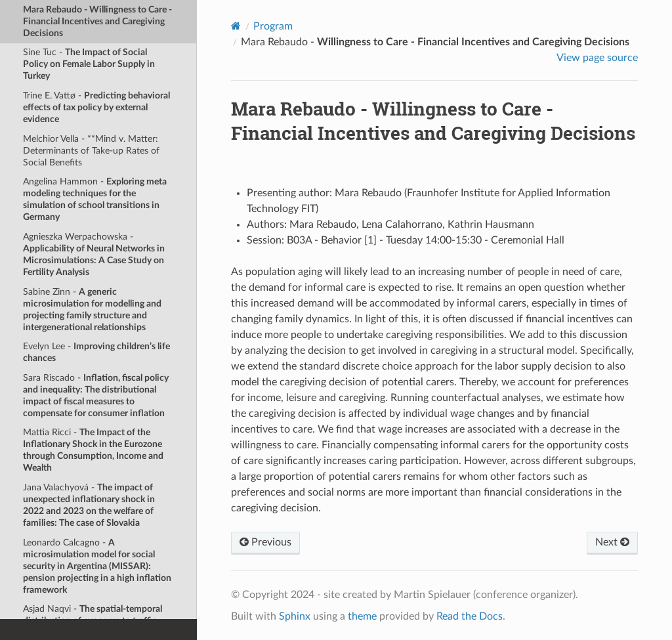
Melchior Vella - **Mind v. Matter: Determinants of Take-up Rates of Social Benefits (91, 151)
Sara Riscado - (96, 395)
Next (612, 542)
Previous (265, 542)
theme (362, 616)
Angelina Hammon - (95, 199)
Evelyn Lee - (96, 352)
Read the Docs (470, 616)
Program (273, 26)
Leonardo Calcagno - (97, 566)
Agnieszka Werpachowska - (94, 254)
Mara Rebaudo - (97, 21)
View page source (597, 58)
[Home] (236, 26)
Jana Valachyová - (89, 505)
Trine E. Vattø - (96, 107)
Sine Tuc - (89, 64)
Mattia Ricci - (93, 450)
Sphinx (295, 616)
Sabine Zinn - (92, 309)
